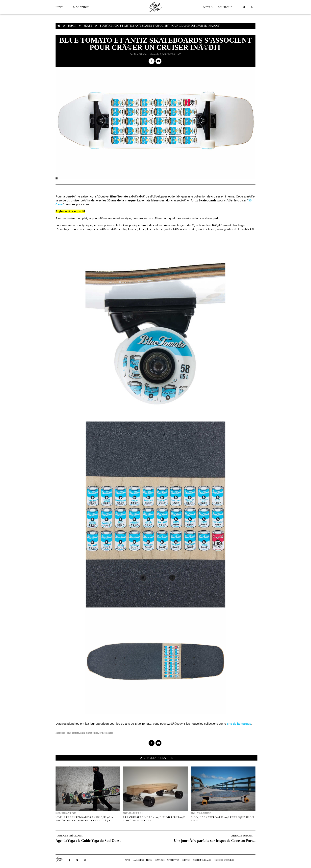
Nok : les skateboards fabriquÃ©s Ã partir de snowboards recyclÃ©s (85, 819)
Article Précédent (70, 836)
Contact (186, 860)
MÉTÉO (208, 7)
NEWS (59, 7)
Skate (88, 26)
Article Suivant (242, 836)
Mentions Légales (202, 860)
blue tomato (73, 733)
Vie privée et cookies (224, 860)
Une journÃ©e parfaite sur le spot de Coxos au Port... (215, 841)
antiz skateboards (89, 733)
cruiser (103, 733)
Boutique (225, 7)
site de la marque (239, 724)
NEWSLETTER (173, 860)
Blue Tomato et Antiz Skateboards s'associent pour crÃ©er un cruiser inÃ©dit (160, 26)
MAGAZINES (81, 7)
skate (110, 733)
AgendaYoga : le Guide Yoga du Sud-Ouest (88, 841)
